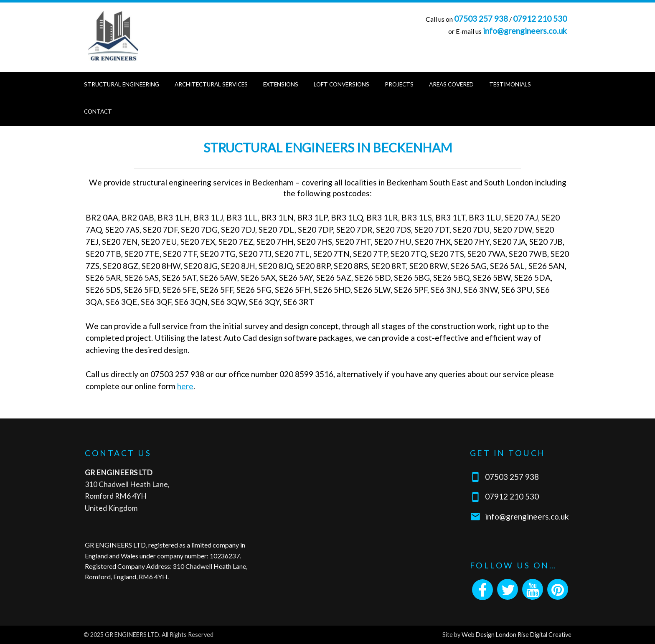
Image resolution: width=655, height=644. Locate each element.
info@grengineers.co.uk (525, 31)
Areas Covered (451, 84)
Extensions (281, 84)
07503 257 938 (481, 19)
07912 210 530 (540, 19)
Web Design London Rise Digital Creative (517, 635)
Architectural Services (211, 84)
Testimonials (510, 84)
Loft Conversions (341, 84)
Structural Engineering (122, 84)
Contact (98, 112)
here (185, 386)
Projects (399, 84)
